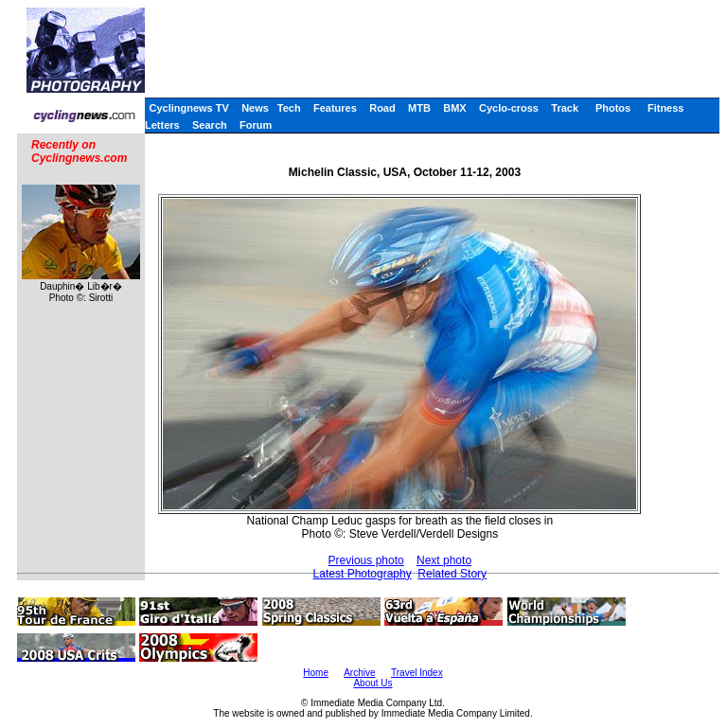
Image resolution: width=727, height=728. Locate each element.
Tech (289, 108)
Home (316, 673)
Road (382, 108)
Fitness (666, 108)
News (255, 108)
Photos (613, 108)
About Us (372, 683)
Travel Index (417, 673)
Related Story (452, 574)
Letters (162, 125)
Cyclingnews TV (188, 108)
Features (335, 108)
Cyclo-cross (509, 108)
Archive (359, 673)
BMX (454, 108)
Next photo (444, 560)
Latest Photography (363, 574)
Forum (256, 125)
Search (210, 125)
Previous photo (366, 560)
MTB (419, 108)
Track (565, 108)
